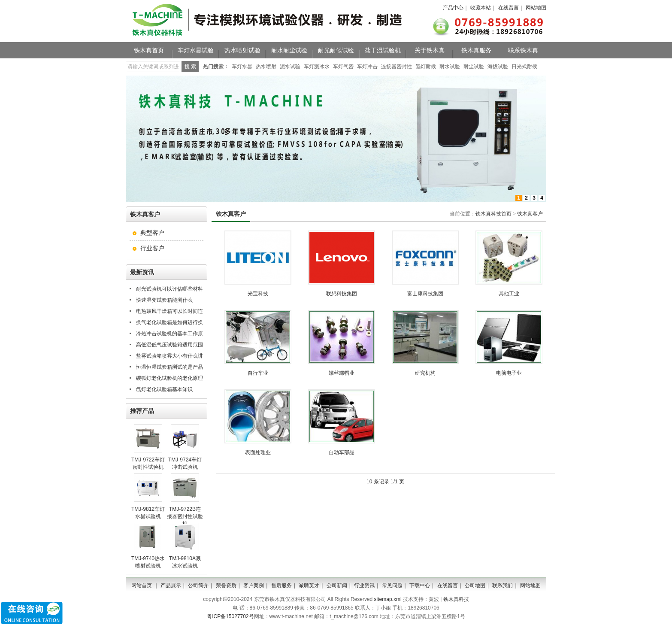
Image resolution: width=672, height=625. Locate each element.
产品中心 (453, 8)
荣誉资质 (226, 586)
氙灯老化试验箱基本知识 (164, 389)
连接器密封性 (397, 67)
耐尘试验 (474, 67)
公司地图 (475, 586)
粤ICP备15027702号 (230, 616)
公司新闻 (337, 586)
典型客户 (152, 233)
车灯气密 (343, 67)
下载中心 (420, 586)
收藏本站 (481, 8)
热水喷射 (266, 67)
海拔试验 (498, 67)
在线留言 (509, 8)
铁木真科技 (456, 599)
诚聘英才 (309, 586)
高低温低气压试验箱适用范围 (170, 345)
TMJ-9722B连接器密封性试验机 (185, 516)
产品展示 (171, 586)
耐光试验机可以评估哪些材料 (170, 289)
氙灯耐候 (426, 67)
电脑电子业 (509, 373)
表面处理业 (258, 452)
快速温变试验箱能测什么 (164, 300)
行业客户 (152, 248)
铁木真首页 (149, 50)
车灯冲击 (367, 67)
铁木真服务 (476, 50)
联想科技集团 (342, 294)
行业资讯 (364, 586)
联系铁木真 (523, 50)
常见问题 (392, 586)
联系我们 (502, 586)
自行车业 (258, 373)
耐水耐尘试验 (289, 50)
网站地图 (536, 8)
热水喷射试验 (242, 50)
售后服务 (282, 586)
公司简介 (198, 586)
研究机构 (425, 373)
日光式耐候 (524, 67)
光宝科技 (258, 294)
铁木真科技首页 (493, 214)
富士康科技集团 (425, 294)
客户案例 (254, 586)
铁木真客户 (530, 214)
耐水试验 (450, 67)
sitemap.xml (388, 599)
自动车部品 (342, 452)
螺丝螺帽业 (342, 373)
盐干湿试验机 (383, 50)
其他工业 (509, 294)
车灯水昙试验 (196, 50)
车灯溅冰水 (317, 67)
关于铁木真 (430, 50)
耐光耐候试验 (336, 50)
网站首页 (142, 586)
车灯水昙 (242, 67)
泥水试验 (290, 67)
